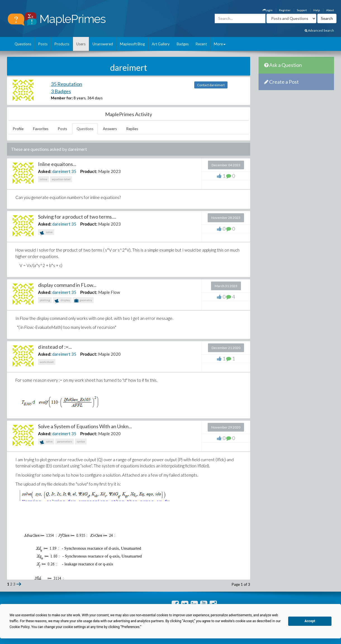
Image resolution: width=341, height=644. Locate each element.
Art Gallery (161, 44)
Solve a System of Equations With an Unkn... (85, 426)
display (62, 301)
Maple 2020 (109, 354)
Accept (310, 621)
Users (81, 44)
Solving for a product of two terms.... (77, 217)
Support (302, 10)
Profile (18, 129)
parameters (65, 441)
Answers (110, 129)
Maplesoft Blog (132, 44)
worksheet (47, 362)
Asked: (45, 171)
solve (46, 233)
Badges (183, 44)
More (220, 44)
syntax (81, 441)
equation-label (61, 179)
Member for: (62, 98)
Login (268, 10)
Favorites (41, 129)
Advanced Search (319, 30)
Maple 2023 (109, 171)
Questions (23, 44)
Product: (89, 171)
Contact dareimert (211, 85)
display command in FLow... (67, 285)
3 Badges (61, 91)
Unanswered (103, 44)
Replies (132, 129)
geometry (83, 301)
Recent (201, 44)
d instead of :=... (55, 347)
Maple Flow (109, 292)
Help (317, 10)
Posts (43, 44)
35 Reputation (67, 84)
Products (62, 44)
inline (43, 179)
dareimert (61, 171)
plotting (45, 300)
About (330, 10)
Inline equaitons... (57, 164)
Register (285, 10)
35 (74, 171)
